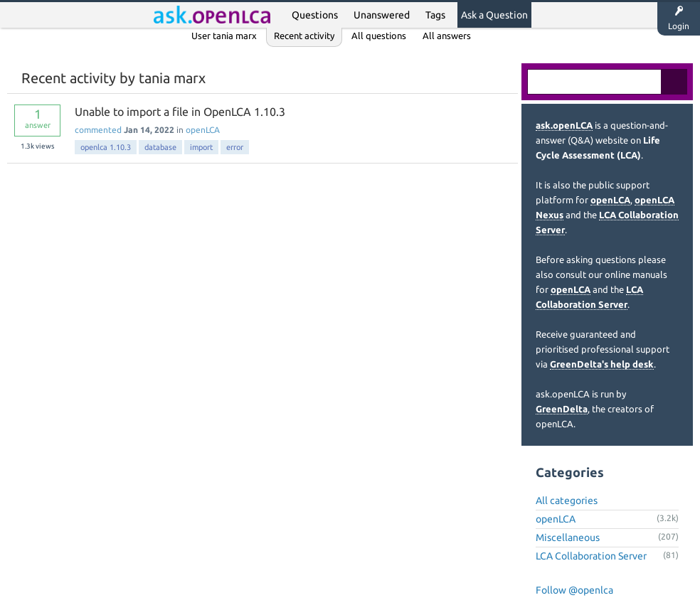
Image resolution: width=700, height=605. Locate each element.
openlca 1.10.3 (106, 147)
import (201, 147)
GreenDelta (562, 409)
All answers (447, 36)
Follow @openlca (574, 590)
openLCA (203, 130)
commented (98, 130)
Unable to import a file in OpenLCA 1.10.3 (180, 112)
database (160, 147)
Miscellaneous (568, 537)
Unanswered (382, 15)
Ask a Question (494, 15)
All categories (567, 500)
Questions (315, 15)
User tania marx (224, 36)
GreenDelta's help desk (602, 364)
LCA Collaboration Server (591, 556)
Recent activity (304, 36)
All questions (379, 36)
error (235, 147)
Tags (435, 15)
